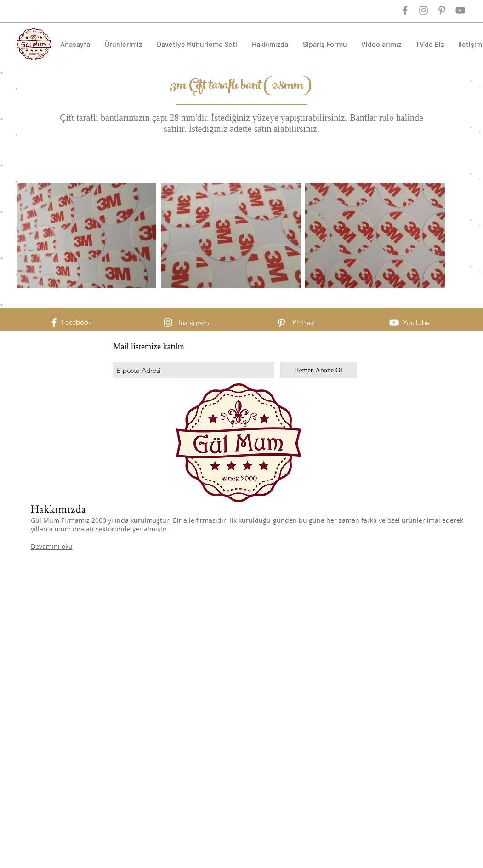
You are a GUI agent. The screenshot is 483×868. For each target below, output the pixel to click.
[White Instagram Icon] (168, 323)
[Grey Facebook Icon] (405, 10)
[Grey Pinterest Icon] (442, 10)
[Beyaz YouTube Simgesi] (394, 323)
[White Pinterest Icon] (281, 323)
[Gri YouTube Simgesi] (460, 10)
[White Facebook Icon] (54, 323)
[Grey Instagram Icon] (423, 10)
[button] (124, 44)
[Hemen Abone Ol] (318, 370)
